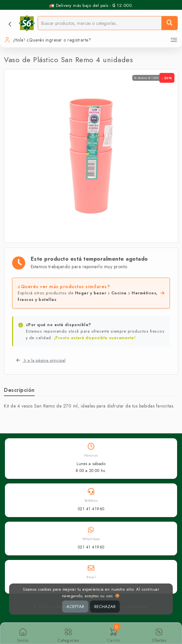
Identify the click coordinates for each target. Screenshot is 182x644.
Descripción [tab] (19, 390)
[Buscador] (100, 23)
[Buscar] (170, 23)
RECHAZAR (105, 607)
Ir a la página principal (41, 360)
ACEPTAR (75, 607)
